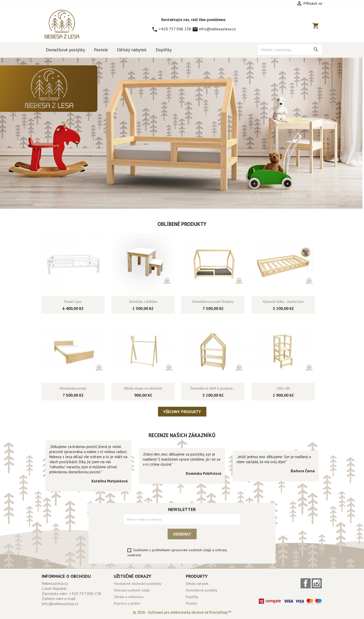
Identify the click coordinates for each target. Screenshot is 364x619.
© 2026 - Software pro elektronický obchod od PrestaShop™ (182, 612)
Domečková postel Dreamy (213, 302)
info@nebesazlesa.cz (214, 29)
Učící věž (283, 388)
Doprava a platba (127, 603)
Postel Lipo (73, 302)
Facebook (306, 583)
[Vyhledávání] (290, 50)
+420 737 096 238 (172, 29)
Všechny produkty (182, 412)
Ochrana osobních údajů (132, 590)
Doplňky (164, 50)
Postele (101, 50)
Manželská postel (73, 388)
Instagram (317, 583)
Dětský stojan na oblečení (143, 388)
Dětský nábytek (132, 50)
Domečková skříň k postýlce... (213, 388)
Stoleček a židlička (143, 302)
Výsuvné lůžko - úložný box (283, 302)
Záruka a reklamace (129, 597)
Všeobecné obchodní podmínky (138, 584)
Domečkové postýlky (65, 50)
